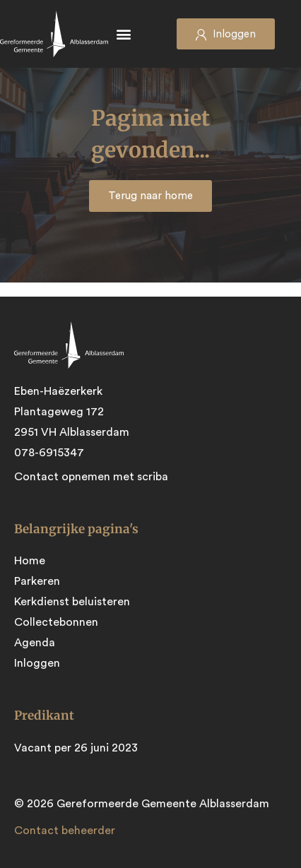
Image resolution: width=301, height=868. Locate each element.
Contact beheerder (65, 831)
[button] (124, 34)
